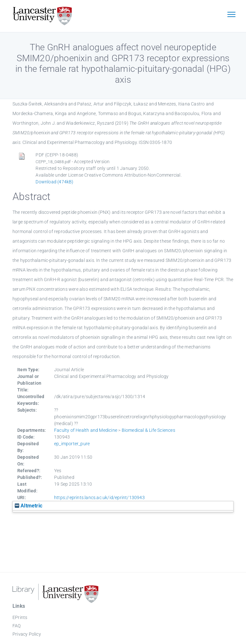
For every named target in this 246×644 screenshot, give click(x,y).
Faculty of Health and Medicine (86, 430)
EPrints (20, 617)
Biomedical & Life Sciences (148, 430)
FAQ (17, 626)
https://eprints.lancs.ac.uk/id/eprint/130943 (99, 498)
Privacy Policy (27, 634)
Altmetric (29, 506)
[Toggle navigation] (231, 15)
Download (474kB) (54, 182)
